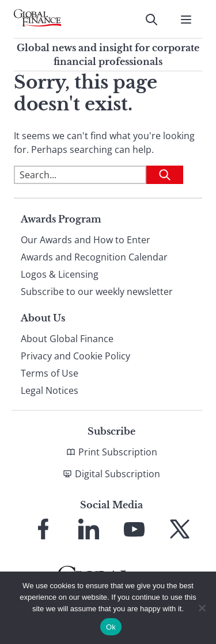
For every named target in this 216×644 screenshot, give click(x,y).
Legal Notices (50, 390)
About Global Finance (67, 339)
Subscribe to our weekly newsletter (97, 292)
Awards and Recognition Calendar (94, 257)
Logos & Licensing (60, 274)
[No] (202, 608)
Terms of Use (50, 373)
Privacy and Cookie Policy (75, 356)
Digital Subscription (118, 474)
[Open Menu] (186, 20)
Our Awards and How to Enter (86, 240)
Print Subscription (118, 452)
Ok (111, 627)
